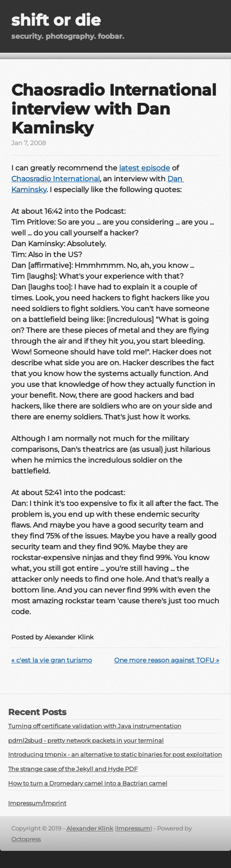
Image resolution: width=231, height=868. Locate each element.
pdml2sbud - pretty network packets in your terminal (86, 741)
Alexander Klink (90, 829)
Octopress (26, 839)
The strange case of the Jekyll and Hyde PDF (73, 769)
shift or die (56, 20)
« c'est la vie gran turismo (52, 660)
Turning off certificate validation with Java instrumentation (95, 726)
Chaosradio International (55, 179)
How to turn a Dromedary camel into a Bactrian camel (88, 783)
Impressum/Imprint (37, 803)
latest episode (145, 168)
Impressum (133, 829)
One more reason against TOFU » (167, 660)
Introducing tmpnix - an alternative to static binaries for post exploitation (115, 755)
